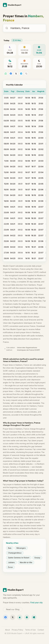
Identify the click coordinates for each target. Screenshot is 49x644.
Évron (10, 567)
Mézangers (21, 548)
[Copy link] (26, 74)
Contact (41, 630)
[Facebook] (6, 617)
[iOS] (20, 617)
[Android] (27, 617)
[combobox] (28, 28)
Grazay (37, 558)
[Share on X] (16, 74)
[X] (13, 617)
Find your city (37, 603)
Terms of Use (30, 630)
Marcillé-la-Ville (26, 562)
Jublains (11, 562)
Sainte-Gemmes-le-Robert (19, 558)
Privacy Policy (17, 630)
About (7, 630)
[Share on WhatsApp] (6, 74)
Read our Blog (13, 609)
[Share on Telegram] (21, 74)
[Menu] (43, 5)
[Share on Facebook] (11, 74)
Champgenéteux (15, 553)
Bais (10, 548)
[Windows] (34, 617)
